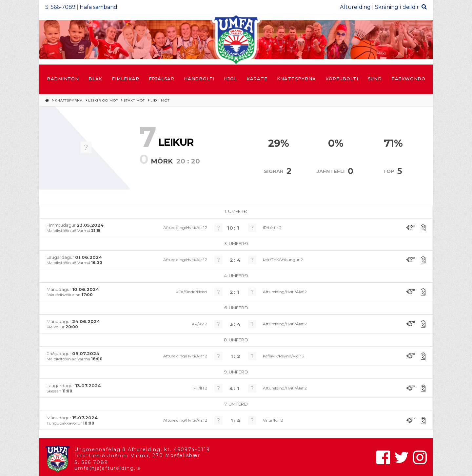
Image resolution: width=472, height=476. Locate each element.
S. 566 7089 (91, 462)
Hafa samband (98, 7)
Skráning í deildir (397, 7)
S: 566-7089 (60, 7)
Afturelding (355, 7)
